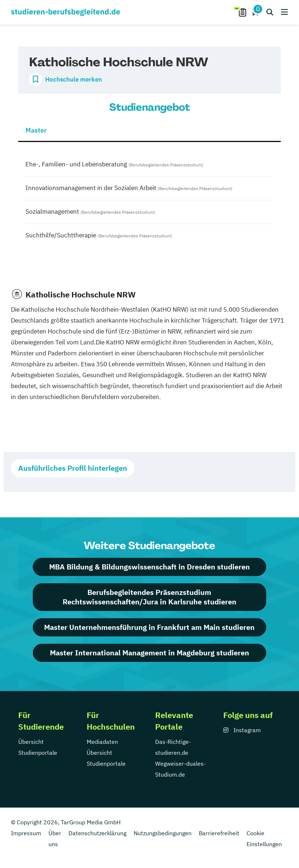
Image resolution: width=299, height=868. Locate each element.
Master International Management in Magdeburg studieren (149, 653)
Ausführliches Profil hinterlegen (73, 468)
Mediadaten (102, 742)
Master (36, 130)
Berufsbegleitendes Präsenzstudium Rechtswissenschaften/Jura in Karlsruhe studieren (149, 597)
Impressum (26, 833)
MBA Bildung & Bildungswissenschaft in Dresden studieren (149, 567)
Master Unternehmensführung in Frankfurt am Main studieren (149, 627)
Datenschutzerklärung (97, 833)
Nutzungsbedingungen (163, 833)
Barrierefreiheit (219, 833)
